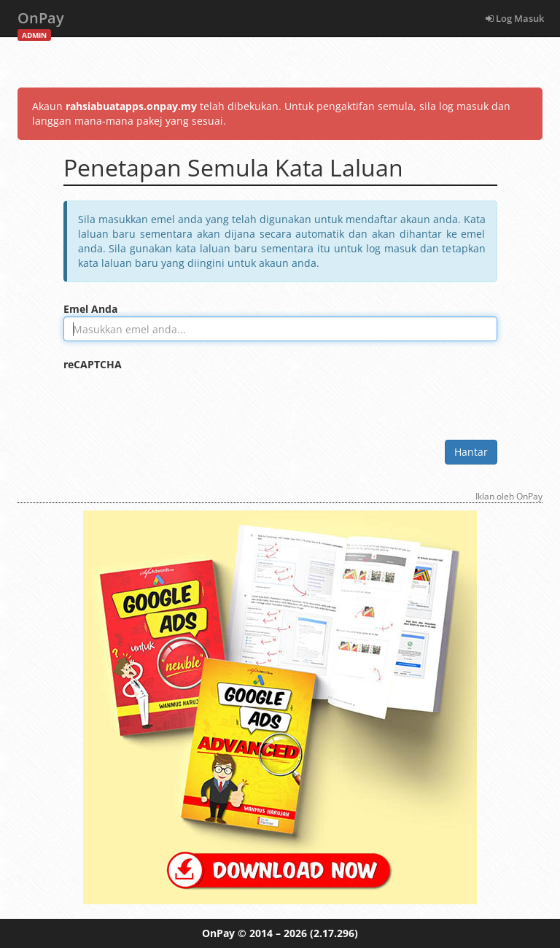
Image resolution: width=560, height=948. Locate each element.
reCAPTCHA (93, 364)
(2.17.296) (334, 933)
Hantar (471, 452)
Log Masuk (515, 18)
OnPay (41, 22)
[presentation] (174, 400)
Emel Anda (90, 309)
